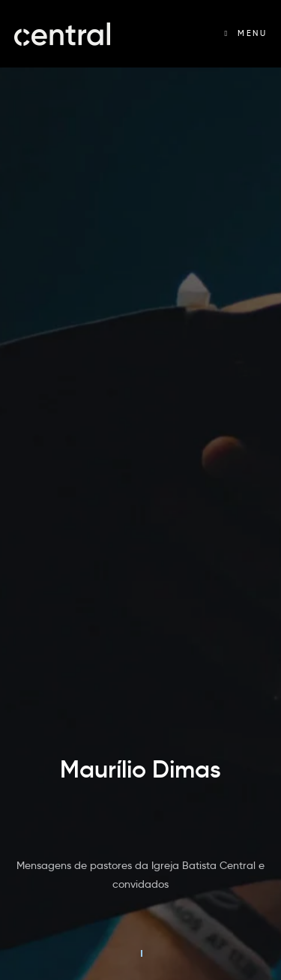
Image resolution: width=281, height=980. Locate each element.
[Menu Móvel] (245, 33)
